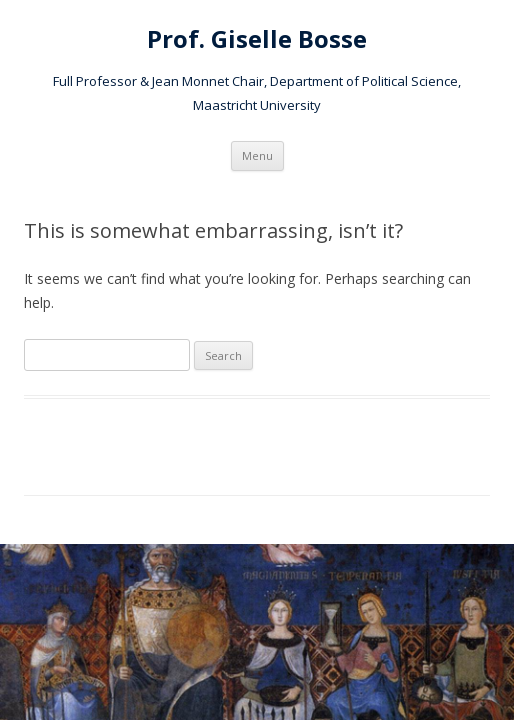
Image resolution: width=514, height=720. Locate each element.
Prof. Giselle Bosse (257, 39)
